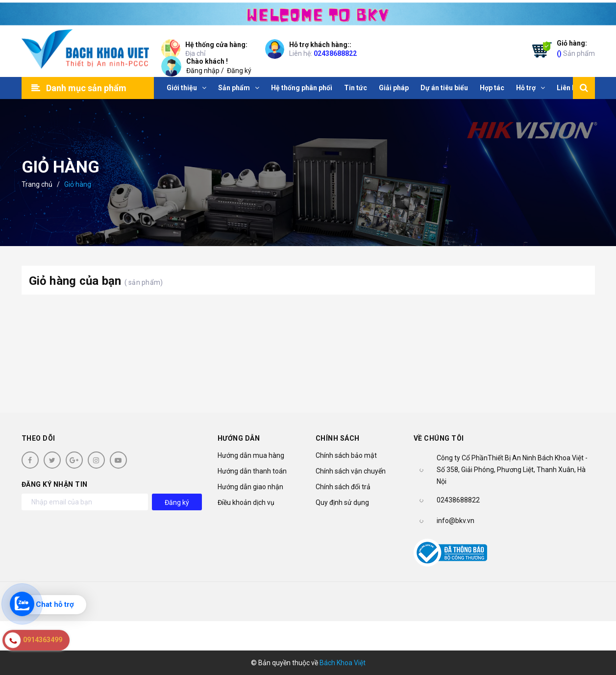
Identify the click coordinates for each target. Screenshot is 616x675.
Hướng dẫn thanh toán (252, 471)
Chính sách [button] (338, 438)
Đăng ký (239, 71)
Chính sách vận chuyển (351, 471)
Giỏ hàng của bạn (96, 281)
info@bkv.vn (456, 521)
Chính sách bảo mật (346, 455)
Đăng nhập (203, 71)
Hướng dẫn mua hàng (251, 455)
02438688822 (335, 53)
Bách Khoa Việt (343, 663)
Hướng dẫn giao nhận (250, 487)
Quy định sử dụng (342, 502)
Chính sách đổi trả (343, 487)
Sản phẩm (576, 48)
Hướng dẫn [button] (239, 438)
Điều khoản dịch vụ (246, 502)
